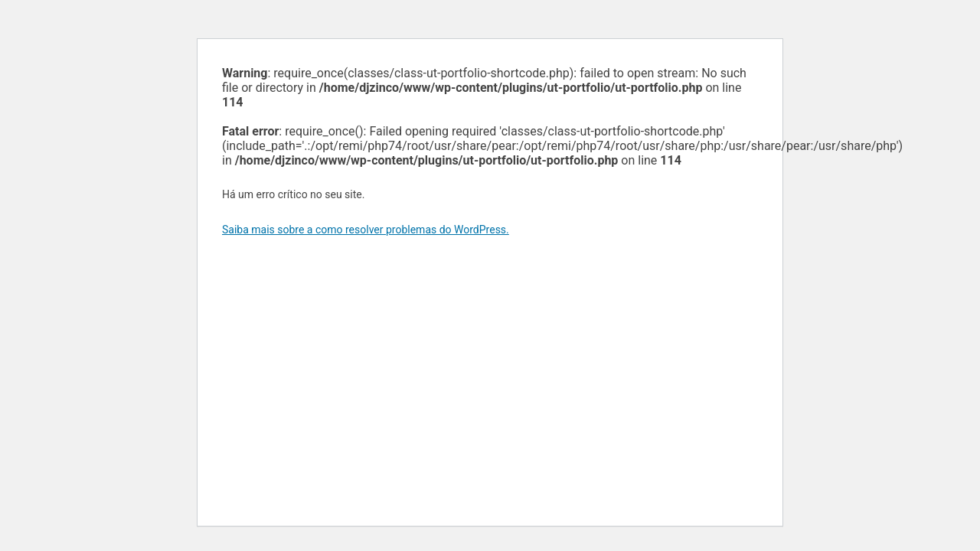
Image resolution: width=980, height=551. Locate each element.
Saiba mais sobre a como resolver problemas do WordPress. (366, 230)
